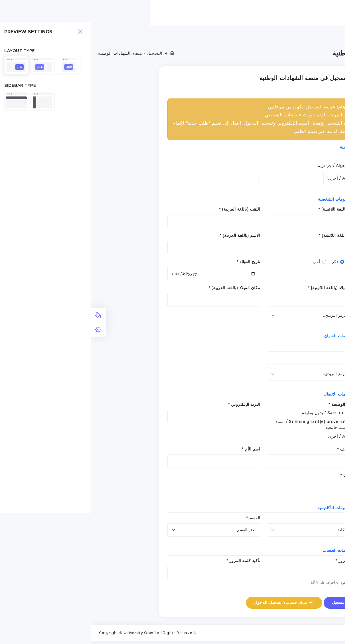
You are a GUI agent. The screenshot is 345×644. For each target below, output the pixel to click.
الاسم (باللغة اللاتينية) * (248, 237)
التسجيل (251, 604)
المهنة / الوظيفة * (253, 406)
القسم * (162, 519)
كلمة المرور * (257, 562)
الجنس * (262, 263)
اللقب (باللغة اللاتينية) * (248, 211)
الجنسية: (261, 159)
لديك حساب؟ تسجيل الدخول (193, 604)
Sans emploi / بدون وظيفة (237, 414)
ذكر (244, 263)
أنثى (225, 263)
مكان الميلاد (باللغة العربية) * (143, 289)
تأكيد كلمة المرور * (152, 562)
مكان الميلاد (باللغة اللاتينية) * (243, 289)
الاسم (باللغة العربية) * (149, 237)
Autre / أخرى (250, 438)
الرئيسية (279, 13)
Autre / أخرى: (250, 180)
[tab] (7, 315)
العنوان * (261, 347)
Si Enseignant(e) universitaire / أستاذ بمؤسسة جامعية (224, 426)
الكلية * (262, 519)
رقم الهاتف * (257, 450)
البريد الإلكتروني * (153, 406)
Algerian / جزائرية (245, 167)
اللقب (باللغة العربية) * (149, 211)
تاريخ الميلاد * (157, 263)
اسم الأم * (160, 450)
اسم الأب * (259, 477)
